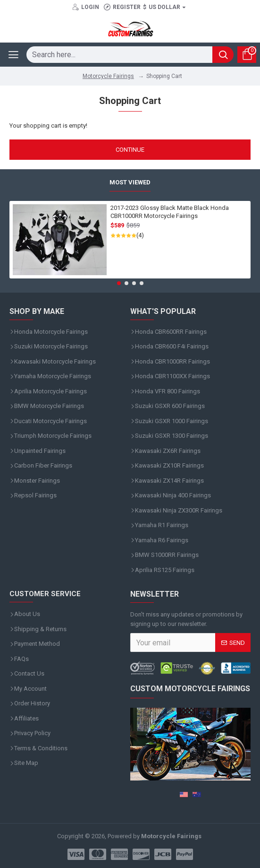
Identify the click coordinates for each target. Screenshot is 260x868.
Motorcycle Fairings (108, 76)
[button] (119, 283)
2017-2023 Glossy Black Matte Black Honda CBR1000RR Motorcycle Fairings (170, 212)
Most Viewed (130, 182)
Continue (130, 150)
